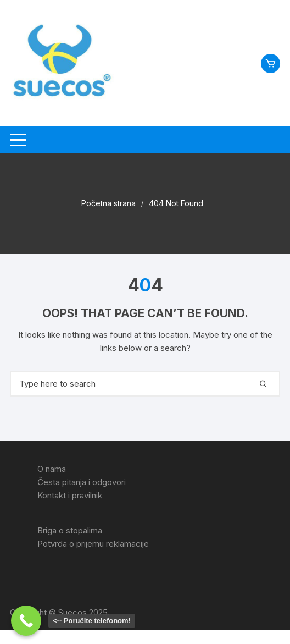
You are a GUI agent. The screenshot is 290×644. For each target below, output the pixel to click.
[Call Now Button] (26, 621)
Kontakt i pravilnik (70, 495)
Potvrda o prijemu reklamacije (93, 544)
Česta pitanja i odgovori (82, 482)
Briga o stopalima (70, 530)
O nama (52, 469)
